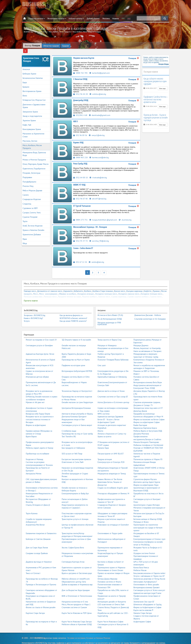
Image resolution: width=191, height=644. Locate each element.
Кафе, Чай (27, 121)
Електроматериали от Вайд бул (75, 487)
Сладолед (27, 200)
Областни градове (51, 46)
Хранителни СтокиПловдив (31, 55)
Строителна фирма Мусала (145, 473)
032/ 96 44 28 (80, 90)
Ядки (25, 235)
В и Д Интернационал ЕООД (110, 313)
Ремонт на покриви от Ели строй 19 (41, 333)
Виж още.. (163, 84)
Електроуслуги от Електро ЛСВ (111, 456)
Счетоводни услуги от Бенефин (39, 339)
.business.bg (126, 216)
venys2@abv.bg (97, 131)
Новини (116, 19)
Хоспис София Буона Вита (73, 541)
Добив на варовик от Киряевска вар (77, 578)
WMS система (103, 407)
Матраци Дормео (141, 339)
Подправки (27, 173)
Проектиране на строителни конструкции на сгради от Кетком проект (148, 521)
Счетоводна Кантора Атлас (73, 555)
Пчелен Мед (28, 182)
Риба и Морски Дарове (32, 187)
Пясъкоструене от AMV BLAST (111, 447)
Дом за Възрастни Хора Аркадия (76, 584)
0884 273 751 (80, 216)
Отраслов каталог (37, 19)
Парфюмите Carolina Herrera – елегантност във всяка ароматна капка (156, 95)
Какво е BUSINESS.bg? (33, 314)
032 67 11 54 (80, 258)
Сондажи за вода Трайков (37, 547)
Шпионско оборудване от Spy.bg (147, 598)
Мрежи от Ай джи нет (35, 396)
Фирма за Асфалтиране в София (147, 601)
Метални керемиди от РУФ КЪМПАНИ (109, 317)
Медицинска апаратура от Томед (112, 467)
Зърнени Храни (29, 116)
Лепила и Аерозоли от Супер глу (112, 427)
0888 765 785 (80, 69)
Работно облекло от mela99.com (76, 573)
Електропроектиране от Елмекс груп (149, 533)
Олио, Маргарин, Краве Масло (36, 160)
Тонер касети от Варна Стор (110, 333)
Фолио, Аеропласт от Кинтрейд (147, 342)
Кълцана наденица (134, 287)
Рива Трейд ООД (80, 159)
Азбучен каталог (76, 19)
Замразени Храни (30, 108)
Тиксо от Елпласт (33, 567)
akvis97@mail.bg (98, 194)
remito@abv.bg (97, 258)
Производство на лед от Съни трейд (77, 427)
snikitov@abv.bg (98, 90)
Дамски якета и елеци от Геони (111, 385)
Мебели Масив (140, 564)
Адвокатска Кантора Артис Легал (40, 348)
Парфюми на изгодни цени (73, 359)
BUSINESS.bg (40, 632)
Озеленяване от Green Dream (110, 564)
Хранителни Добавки (32, 231)
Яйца (25, 239)
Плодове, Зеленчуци (31, 169)
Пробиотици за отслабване (37, 447)
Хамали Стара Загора (143, 607)
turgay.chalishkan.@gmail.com (104, 216)
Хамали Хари (103, 442)
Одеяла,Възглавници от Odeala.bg (112, 370)
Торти (25, 217)
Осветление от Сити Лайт (73, 456)
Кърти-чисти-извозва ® (143, 604)
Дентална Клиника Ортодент (74, 410)
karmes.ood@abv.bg (99, 153)
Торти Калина (32, 507)
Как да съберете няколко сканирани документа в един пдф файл (155, 77)
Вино (25, 92)
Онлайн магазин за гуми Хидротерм (77, 396)
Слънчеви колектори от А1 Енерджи (150, 313)
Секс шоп (102, 359)
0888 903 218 (80, 153)
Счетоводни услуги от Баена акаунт (77, 419)
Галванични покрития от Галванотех (41, 527)
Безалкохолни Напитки (33, 74)
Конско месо (120, 287)
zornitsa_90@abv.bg (99, 237)
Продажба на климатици (144, 407)
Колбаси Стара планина (103, 287)
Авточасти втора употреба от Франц (77, 407)
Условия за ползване (76, 632)
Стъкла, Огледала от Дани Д (38, 499)
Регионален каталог (57, 19)
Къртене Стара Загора (35, 607)
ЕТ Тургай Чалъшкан (82, 202)
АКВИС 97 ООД (79, 181)
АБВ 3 (76, 117)
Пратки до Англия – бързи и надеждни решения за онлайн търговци (156, 113)
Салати (26, 191)
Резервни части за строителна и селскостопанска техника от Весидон (40, 413)
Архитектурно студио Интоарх (147, 499)
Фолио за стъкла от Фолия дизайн (41, 601)
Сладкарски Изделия (32, 195)
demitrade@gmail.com (100, 111)
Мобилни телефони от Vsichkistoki (148, 439)
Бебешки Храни (29, 70)
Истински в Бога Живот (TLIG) (110, 310)
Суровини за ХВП (30, 204)
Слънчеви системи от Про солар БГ (113, 390)
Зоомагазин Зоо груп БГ (144, 595)
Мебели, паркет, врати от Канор (39, 442)
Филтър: (32, 46)
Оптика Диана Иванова (107, 573)
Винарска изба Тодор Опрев (38, 407)
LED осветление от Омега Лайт (111, 598)
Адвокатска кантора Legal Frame (147, 587)
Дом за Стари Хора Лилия (37, 541)
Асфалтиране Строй (106, 416)
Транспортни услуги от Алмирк (75, 513)
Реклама (106, 19)
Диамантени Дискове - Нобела (148, 310)
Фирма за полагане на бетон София (149, 413)
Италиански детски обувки (37, 370)
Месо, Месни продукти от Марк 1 (76, 598)
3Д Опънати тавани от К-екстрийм (76, 333)
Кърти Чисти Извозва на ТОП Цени (77, 607)
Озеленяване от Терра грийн (110, 527)
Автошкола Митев (33, 467)
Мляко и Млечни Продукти (34, 156)
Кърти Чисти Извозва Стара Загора (77, 615)
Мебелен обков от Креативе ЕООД (77, 618)
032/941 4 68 (80, 111)
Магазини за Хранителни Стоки (33, 131)
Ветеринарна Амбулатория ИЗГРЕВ (77, 365)
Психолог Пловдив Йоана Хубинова (113, 353)
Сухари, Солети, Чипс (32, 208)
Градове (66, 46)
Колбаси (88, 287)
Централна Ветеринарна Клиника (76, 402)
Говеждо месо (30, 287)
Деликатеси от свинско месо (50, 287)
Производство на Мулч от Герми (76, 353)
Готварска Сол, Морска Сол (34, 96)
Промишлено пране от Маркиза (111, 561)
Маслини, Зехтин (30, 137)
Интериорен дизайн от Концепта (112, 595)
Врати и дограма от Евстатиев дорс (77, 567)
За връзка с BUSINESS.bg (34, 311)
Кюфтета (147, 287)
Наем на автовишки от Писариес (148, 345)
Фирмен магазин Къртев (84, 54)
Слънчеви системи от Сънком (74, 601)
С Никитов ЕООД (80, 75)
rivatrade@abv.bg (98, 173)
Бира (25, 78)
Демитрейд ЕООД (81, 96)
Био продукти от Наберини (73, 442)
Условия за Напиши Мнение (98, 632)
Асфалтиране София (142, 615)
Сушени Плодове (30, 213)
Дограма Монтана (141, 427)
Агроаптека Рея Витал (35, 518)
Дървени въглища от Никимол (39, 555)
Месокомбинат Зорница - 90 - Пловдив (90, 223)
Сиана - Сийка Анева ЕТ (83, 244)
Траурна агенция (105, 453)
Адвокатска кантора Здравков (110, 410)
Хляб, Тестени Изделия (32, 222)
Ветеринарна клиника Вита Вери (148, 376)
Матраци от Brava (141, 516)
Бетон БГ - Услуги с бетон (108, 413)
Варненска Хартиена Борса (145, 422)
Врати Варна (31, 430)
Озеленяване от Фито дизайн (146, 578)
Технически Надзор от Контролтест (77, 385)
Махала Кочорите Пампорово (146, 436)
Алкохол (26, 65)
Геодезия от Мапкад (34, 453)
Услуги (27, 316)
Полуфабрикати (29, 178)
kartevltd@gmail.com (100, 69)
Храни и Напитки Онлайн (33, 226)
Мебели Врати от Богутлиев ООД (148, 425)
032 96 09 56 (80, 131)
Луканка (156, 287)
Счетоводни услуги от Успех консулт (149, 584)
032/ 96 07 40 (80, 194)
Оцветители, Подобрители (34, 164)
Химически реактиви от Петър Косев (149, 573)
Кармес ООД (78, 138)
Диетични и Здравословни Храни (34, 102)
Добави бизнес (93, 19)
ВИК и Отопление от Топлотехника (77, 590)
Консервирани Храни (32, 125)
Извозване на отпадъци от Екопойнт (113, 518)
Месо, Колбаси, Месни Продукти (32, 143)
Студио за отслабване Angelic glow (113, 481)
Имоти (100, 425)
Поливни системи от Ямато (109, 575)
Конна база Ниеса (141, 561)
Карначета (68, 287)
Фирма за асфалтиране (36, 419)
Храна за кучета (104, 430)
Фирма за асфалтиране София (146, 416)
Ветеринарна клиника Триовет (147, 581)
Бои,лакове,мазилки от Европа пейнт (149, 567)
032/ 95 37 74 (80, 237)
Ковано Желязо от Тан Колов (110, 473)
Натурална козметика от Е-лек (75, 595)
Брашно (26, 83)
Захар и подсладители (32, 112)
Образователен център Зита (74, 575)
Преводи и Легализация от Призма (41, 578)
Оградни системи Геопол (144, 547)
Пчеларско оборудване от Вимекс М (113, 487)
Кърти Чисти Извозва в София (110, 615)
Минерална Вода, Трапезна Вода (34, 150)
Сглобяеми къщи (69, 425)
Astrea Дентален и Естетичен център (113, 396)
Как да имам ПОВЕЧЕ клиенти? (73, 316)
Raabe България (140, 419)
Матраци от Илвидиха (107, 339)
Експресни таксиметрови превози (76, 453)
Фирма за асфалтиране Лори (146, 479)
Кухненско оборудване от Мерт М (148, 410)
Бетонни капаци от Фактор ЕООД (148, 513)
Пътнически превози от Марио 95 (148, 453)
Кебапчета (78, 287)
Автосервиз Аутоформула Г (145, 575)
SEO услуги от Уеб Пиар (72, 447)
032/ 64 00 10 (80, 173)
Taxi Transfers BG (69, 430)
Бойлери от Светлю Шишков (38, 533)
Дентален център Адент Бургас (147, 476)
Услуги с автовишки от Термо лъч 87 (149, 570)
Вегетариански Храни (32, 87)
